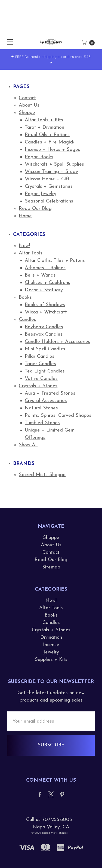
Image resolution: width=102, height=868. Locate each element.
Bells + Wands (40, 275)
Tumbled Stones (42, 423)
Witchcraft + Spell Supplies (54, 164)
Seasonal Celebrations (49, 201)
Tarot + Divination (44, 127)
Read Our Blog (35, 209)
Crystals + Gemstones (49, 187)
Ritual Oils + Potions (47, 135)
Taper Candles (40, 364)
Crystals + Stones (38, 386)
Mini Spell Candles (45, 349)
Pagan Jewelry (41, 194)
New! (24, 246)
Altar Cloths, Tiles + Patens (55, 261)
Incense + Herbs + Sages (52, 150)
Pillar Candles (40, 357)
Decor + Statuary (44, 290)
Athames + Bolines (45, 268)
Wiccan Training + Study (51, 172)
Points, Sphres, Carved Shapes (58, 416)
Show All (28, 445)
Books (25, 297)
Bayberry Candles (44, 327)
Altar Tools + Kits (44, 120)
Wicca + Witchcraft (46, 312)
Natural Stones (41, 408)
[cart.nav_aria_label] (90, 42)
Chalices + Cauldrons (47, 283)
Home (25, 216)
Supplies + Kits (51, 660)
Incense (51, 645)
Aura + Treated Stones (50, 393)
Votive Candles (41, 379)
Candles (27, 320)
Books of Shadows (45, 305)
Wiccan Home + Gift (47, 179)
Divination (51, 637)
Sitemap (51, 567)
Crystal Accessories (46, 401)
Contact (27, 98)
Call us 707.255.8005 (49, 820)
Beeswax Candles (44, 334)
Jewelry (51, 652)
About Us (29, 105)
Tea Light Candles (45, 371)
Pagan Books (39, 157)
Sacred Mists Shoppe (42, 475)
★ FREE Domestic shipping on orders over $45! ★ (51, 59)
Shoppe (27, 113)
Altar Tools (31, 253)
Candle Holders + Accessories (58, 342)
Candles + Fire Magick (50, 142)
